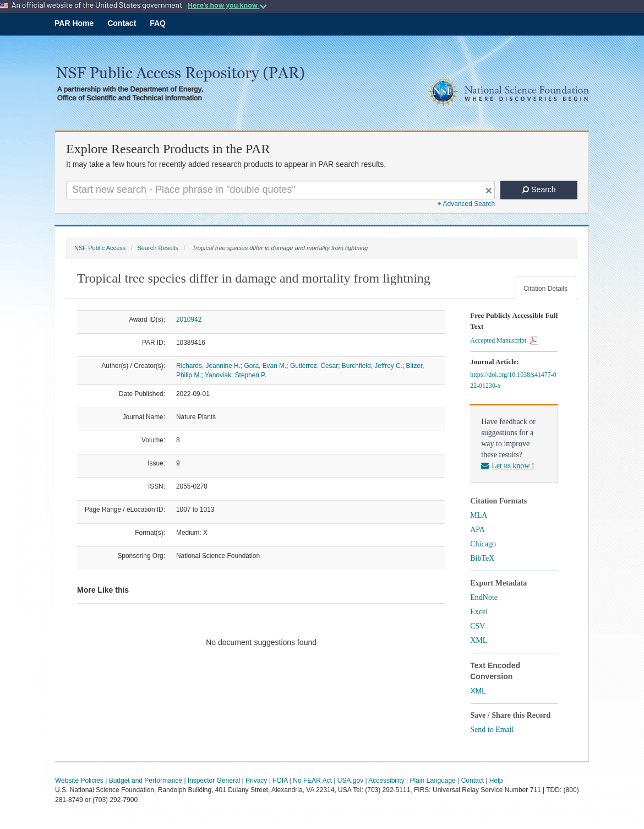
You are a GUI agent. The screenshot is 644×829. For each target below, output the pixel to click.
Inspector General (214, 781)
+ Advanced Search (466, 204)
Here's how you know (227, 5)
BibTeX (482, 558)
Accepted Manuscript (504, 340)
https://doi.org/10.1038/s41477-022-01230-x (513, 380)
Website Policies (79, 781)
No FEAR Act (312, 781)
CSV (477, 626)
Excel (479, 612)
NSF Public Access (100, 248)
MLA (479, 515)
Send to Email (492, 730)
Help (496, 781)
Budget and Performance (146, 781)
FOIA (280, 781)
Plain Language (432, 781)
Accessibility (386, 781)
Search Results (158, 248)
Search (539, 189)
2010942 (189, 319)
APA (477, 530)
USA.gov (350, 781)
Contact (122, 23)
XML (479, 640)
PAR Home (74, 23)
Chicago (483, 544)
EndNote (484, 597)
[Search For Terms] (280, 190)
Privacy (256, 781)
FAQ (158, 23)
